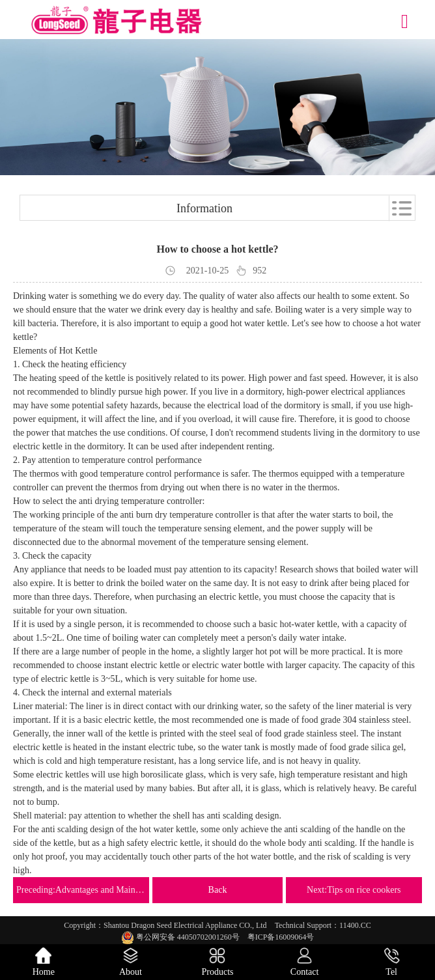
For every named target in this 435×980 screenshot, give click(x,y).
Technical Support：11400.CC (323, 925)
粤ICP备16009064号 (281, 937)
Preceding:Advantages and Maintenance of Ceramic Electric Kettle (81, 890)
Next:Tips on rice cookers (354, 890)
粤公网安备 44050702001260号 (184, 937)
